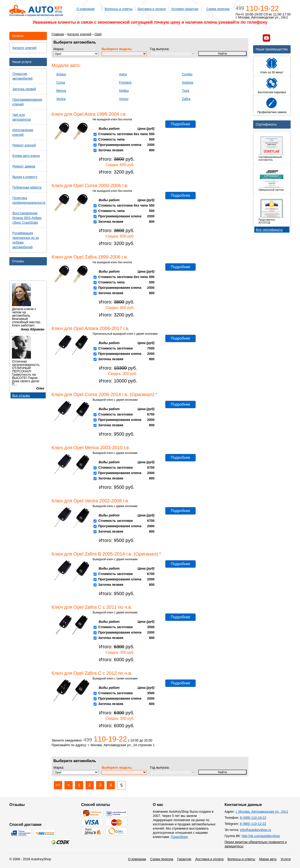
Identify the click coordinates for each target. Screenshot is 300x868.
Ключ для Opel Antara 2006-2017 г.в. (91, 328)
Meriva (61, 91)
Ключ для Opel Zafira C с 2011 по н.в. (92, 607)
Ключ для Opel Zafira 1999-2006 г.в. (90, 257)
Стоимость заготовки (115, 348)
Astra (123, 74)
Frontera (125, 82)
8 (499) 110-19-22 (253, 818)
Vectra (61, 99)
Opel (98, 34)
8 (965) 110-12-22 (253, 824)
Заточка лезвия (111, 150)
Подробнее (181, 124)
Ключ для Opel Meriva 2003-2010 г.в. (91, 448)
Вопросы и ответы (119, 9)
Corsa (61, 82)
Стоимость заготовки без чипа (123, 134)
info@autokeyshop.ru (256, 830)
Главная (58, 34)
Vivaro (124, 99)
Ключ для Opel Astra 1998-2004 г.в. (89, 114)
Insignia (187, 82)
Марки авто (268, 859)
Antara (61, 74)
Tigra (186, 91)
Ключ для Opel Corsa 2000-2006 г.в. (90, 185)
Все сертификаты (269, 230)
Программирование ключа (120, 145)
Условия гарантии (185, 9)
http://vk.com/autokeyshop (261, 836)
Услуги (286, 859)
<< (58, 785)
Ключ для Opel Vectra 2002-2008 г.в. (90, 501)
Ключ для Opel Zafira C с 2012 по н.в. (92, 673)
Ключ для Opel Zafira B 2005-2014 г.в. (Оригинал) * (106, 554)
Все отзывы (21, 396)
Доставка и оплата (152, 9)
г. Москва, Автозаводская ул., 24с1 (262, 812)
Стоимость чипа (111, 139)
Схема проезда (218, 9)
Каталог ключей (79, 34)
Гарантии (184, 859)
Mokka (124, 91)
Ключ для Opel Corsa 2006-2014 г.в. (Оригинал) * (104, 394)
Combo (187, 74)
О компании (85, 9)
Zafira (186, 99)
